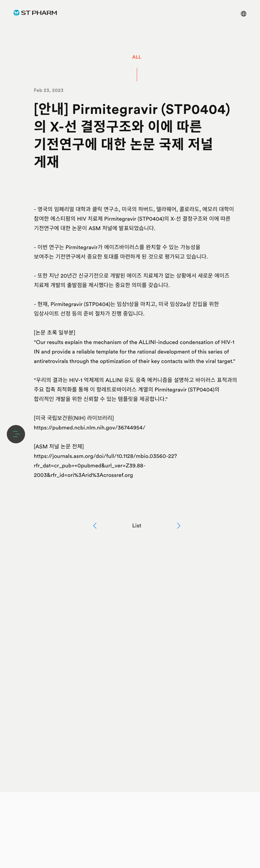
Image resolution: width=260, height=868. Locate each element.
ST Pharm (35, 13)
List (137, 526)
